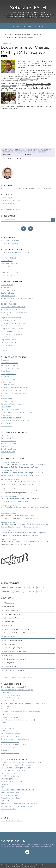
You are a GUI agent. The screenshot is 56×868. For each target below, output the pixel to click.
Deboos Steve (6, 464)
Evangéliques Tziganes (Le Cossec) (12, 329)
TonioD (4, 498)
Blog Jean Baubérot (7, 315)
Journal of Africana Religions (10, 795)
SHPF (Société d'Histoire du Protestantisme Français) (18, 806)
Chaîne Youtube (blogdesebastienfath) (13, 307)
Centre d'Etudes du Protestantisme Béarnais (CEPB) (18, 720)
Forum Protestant (7, 415)
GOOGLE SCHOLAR (7, 255)
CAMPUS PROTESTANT (8, 728)
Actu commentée (10, 607)
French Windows (6, 301)
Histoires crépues (7, 426)
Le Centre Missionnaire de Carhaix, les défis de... (31, 507)
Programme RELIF (10, 637)
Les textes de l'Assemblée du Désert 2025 (25, 498)
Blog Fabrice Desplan (8, 293)
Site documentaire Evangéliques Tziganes (14, 387)
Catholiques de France (8, 441)
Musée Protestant (7, 285)
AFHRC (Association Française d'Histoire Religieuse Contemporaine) (23, 703)
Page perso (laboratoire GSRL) (11, 200)
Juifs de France (6, 435)
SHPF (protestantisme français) (11, 698)
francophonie (16, 152)
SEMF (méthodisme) (7, 706)
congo (28, 153)
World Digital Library (7, 747)
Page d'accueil (37, 34)
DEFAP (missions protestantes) (11, 717)
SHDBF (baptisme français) (10, 731)
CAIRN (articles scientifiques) (10, 264)
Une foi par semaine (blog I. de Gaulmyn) (14, 393)
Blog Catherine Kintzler (8, 340)
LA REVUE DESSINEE (7, 401)
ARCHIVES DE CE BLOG (8, 258)
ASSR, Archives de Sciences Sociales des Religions (17, 765)
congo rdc (33, 153)
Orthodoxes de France (8, 449)
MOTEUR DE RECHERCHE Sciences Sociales (15, 253)
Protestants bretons (8, 709)
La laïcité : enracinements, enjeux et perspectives (24, 481)
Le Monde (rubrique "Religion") (11, 390)
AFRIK (3, 396)
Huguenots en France (8, 348)
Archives (27, 26)
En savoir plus (31, 866)
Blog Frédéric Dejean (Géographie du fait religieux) (17, 298)
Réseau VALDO (6, 750)
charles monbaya (20, 153)
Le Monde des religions (9, 385)
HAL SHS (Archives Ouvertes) (10, 776)
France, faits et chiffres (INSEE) (11, 368)
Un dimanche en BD (11, 667)
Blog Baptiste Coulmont (9, 290)
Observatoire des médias (9, 363)
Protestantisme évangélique (32, 150)
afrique (36, 151)
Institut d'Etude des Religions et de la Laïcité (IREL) (17, 690)
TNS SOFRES (5, 784)
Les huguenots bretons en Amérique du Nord (18, 34)
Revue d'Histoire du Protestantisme (13, 326)
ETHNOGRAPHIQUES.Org (9, 809)
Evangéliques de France (9, 438)
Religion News (5, 371)
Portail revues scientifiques (10, 773)
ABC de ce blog (9, 603)
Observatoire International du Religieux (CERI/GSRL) (17, 678)
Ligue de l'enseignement (9, 342)
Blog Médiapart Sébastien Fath (11, 318)
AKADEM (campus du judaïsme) (11, 418)
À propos (39, 26)
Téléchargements (10, 663)
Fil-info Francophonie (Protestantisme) (13, 323)
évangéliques (43, 151)
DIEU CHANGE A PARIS (8, 701)
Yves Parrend (6, 507)
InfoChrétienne (6, 337)
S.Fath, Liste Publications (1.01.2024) (13, 209)
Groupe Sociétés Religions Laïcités (12, 821)
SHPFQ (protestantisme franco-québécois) (15, 739)
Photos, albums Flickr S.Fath (10, 240)
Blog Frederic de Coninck (9, 320)
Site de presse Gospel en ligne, (34, 61)
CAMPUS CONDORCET (8, 723)
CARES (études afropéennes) (10, 753)
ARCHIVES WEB (6, 266)
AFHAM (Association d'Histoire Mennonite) (15, 745)
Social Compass (6, 801)
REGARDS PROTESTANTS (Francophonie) (14, 312)
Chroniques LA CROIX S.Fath (10, 409)
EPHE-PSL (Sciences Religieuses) (11, 695)
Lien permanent (8, 150)
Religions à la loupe (10, 655)
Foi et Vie (4, 351)
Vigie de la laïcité (6, 398)
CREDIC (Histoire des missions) (11, 734)
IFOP (2, 787)
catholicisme (30, 591)
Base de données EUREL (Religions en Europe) (16, 768)
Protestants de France (8, 452)
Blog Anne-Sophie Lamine (9, 345)
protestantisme (7, 152)
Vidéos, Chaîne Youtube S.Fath (11, 243)
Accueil (16, 26)
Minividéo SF (8, 625)
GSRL (39, 591)
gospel (12, 153)
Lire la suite (47, 188)
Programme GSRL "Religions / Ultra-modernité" (19, 633)
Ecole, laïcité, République (12, 614)
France (18, 587)
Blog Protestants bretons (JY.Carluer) (13, 309)
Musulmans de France (8, 446)
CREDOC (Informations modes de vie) (13, 770)
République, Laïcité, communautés (15, 659)
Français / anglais (7, 198)
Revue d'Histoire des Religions (11, 798)
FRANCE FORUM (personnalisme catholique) (15, 420)
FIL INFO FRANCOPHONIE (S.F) (10, 273)
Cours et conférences (11, 610)
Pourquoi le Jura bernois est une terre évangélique (21, 38)
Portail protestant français (9, 366)
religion (26, 587)
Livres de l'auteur (10, 622)
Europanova (5, 376)
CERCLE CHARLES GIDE (8, 304)
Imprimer (29, 154)
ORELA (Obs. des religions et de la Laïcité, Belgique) (18, 412)
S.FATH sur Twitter (7, 261)
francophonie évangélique (29, 152)
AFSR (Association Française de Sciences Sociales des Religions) (22, 762)
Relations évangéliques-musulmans (15, 652)
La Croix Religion (6, 382)
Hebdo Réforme (6, 407)
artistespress (41, 153)
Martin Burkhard (7, 541)
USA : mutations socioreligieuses (15, 670)
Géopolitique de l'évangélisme (14, 618)
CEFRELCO (4, 714)
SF (2, 481)
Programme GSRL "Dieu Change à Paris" (17, 629)
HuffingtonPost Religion (8, 379)
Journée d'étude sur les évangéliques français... (27, 473)
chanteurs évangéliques (13, 151)
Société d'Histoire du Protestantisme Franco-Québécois (19, 803)
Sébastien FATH (28, 8)
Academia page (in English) (10, 203)
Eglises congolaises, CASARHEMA (12, 334)
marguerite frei (6, 490)
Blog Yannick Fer (6, 287)
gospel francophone (27, 151)
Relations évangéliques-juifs (13, 648)
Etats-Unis (41, 587)
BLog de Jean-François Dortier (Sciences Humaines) (18, 790)
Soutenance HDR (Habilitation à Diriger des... (22, 516)
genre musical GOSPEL (29, 79)
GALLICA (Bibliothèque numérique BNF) (14, 687)
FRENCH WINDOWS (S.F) (9, 275)
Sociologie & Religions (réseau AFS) (12, 792)
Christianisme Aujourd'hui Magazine (13, 404)
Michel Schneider (7, 524)
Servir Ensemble (6, 423)
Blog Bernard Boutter (8, 296)
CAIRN (3, 812)
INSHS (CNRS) (5, 725)
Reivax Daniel (6, 533)
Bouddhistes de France (9, 443)
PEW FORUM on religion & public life (13, 781)
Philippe (4, 473)
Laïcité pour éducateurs (9, 374)
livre (33, 587)
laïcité (46, 591)
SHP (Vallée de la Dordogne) (10, 742)
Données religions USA (8, 779)
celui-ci (45, 101)
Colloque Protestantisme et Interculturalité (30, 464)
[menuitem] (16, 26)
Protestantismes (46, 150)
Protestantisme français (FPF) (10, 331)
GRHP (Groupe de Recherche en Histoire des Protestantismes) (21, 712)
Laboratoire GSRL (7, 692)
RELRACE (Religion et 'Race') (10, 736)
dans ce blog (11, 90)
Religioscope (5, 360)
